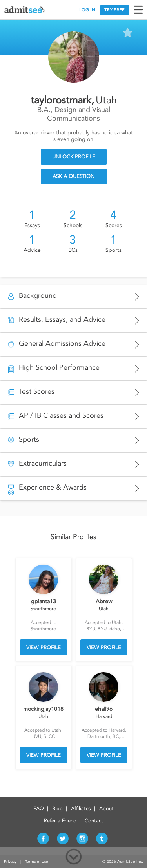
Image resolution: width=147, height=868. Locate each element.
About (106, 808)
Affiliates (81, 808)
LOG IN (87, 10)
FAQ (39, 808)
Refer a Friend (60, 821)
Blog (57, 808)
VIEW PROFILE (44, 647)
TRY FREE (114, 10)
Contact (94, 821)
